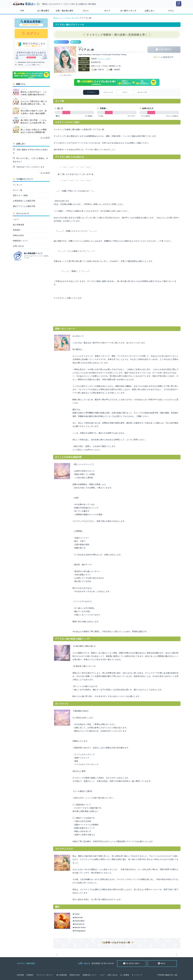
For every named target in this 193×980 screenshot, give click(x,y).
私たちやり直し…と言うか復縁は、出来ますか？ (31, 160)
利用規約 (17, 230)
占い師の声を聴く (67, 75)
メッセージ (91, 92)
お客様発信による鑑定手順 (24, 201)
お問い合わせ (18, 246)
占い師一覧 (73, 18)
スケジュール (108, 92)
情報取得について (20, 241)
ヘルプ (16, 219)
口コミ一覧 (18, 190)
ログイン (33, 34)
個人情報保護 (18, 225)
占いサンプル (142, 92)
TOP (22, 11)
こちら (27, 65)
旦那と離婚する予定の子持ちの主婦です (31, 151)
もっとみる (45, 137)
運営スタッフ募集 (20, 195)
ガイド (107, 11)
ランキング (18, 185)
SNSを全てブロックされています (30, 167)
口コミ (86, 11)
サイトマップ (137, 975)
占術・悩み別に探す (65, 11)
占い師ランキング (128, 11)
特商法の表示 (18, 235)
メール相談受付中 (165, 57)
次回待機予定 (165, 49)
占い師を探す (43, 11)
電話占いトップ (60, 18)
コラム (171, 11)
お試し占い (150, 11)
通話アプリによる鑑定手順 (24, 206)
